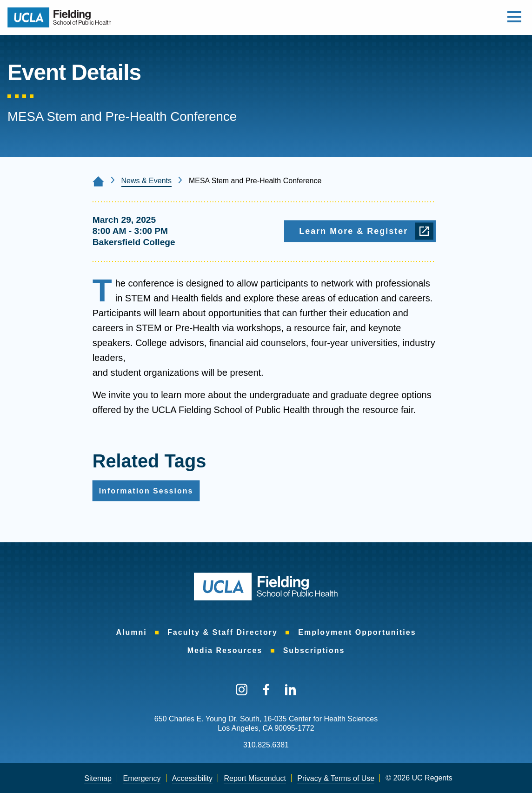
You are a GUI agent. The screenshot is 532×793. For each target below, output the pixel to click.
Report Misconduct (255, 778)
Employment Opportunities (357, 632)
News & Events (146, 181)
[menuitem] (131, 633)
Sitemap (98, 778)
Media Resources (225, 650)
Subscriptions (314, 650)
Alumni (131, 632)
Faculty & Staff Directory (223, 632)
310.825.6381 (266, 745)
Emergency (142, 778)
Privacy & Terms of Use (336, 778)
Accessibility (192, 778)
